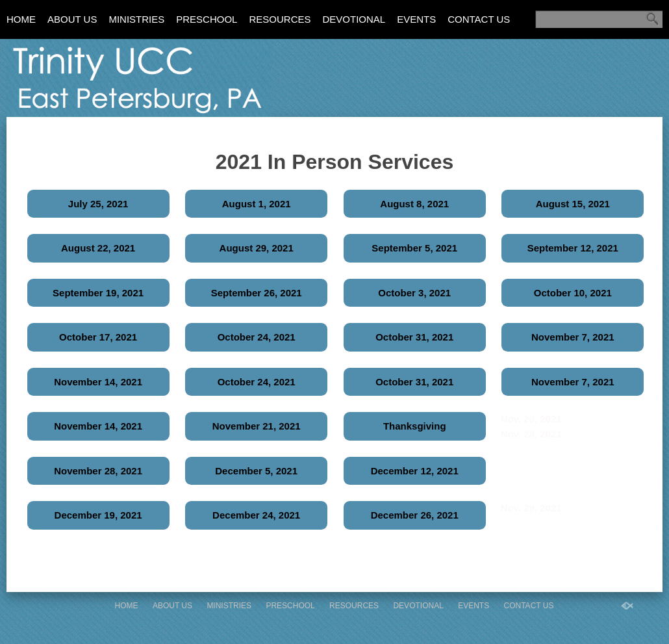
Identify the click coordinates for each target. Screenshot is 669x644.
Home (21, 19)
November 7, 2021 (573, 337)
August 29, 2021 (257, 248)
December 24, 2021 (256, 515)
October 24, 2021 (257, 337)
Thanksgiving (415, 426)
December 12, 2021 (415, 471)
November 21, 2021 (257, 426)
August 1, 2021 (257, 204)
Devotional (354, 19)
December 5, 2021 (256, 471)
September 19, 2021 (98, 293)
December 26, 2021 (415, 515)
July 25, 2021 (98, 204)
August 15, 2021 (573, 204)
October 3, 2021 (414, 293)
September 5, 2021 (414, 248)
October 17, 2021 (98, 337)
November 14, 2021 (98, 382)
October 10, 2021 (573, 293)
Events (416, 19)
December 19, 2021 (98, 515)
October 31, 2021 (414, 337)
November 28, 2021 (98, 471)
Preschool (207, 19)
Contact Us (479, 19)
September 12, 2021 (573, 248)
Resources (280, 19)
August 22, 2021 (98, 248)
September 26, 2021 (257, 293)
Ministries (136, 19)
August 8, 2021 (414, 204)
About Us (72, 19)
